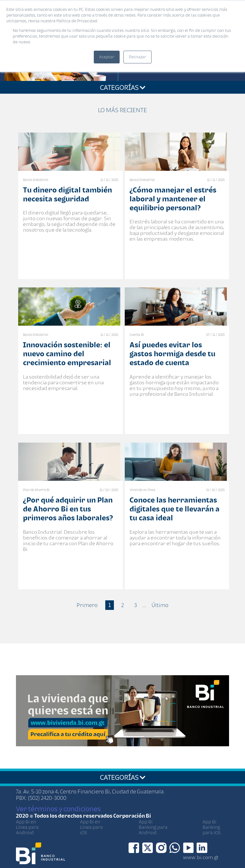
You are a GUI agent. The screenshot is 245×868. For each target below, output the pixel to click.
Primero (87, 605)
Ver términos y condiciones (58, 809)
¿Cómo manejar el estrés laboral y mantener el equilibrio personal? (173, 199)
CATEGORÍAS (123, 87)
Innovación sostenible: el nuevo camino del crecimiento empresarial (67, 354)
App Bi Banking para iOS (212, 827)
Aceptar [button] (107, 57)
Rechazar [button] (137, 57)
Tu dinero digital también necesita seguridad (67, 194)
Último (160, 605)
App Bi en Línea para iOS (91, 827)
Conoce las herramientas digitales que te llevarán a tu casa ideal (174, 509)
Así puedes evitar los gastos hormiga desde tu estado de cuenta (172, 354)
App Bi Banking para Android (153, 827)
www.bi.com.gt (201, 857)
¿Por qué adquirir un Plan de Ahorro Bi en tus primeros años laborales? (68, 509)
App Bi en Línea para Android (27, 827)
